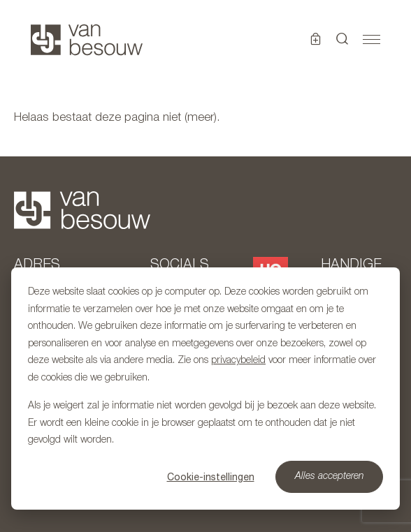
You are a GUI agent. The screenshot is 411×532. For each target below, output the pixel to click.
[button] (342, 40)
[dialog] (206, 389)
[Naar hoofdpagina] (87, 40)
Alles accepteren (330, 476)
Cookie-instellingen (211, 477)
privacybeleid (238, 361)
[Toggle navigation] (372, 40)
